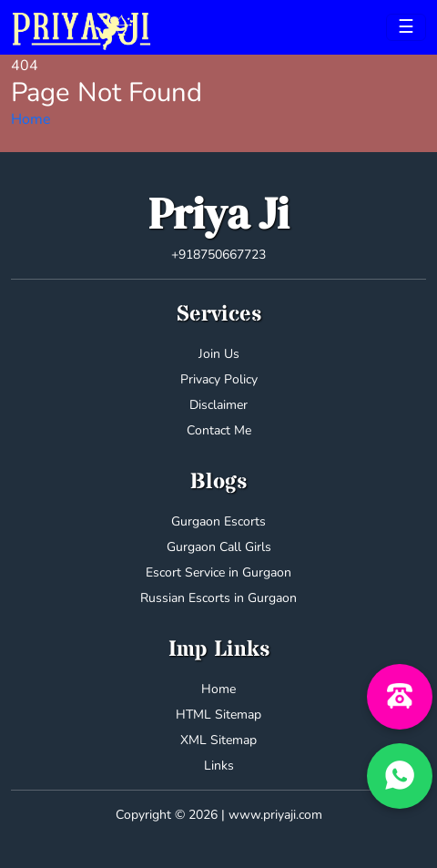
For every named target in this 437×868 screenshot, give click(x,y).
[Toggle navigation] (406, 27)
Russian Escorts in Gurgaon (218, 598)
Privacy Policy (219, 379)
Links (219, 766)
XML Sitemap (218, 740)
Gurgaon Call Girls (219, 547)
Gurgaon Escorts (218, 521)
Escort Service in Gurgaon (218, 572)
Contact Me (219, 430)
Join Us (219, 354)
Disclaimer (218, 405)
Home (31, 119)
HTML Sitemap (218, 715)
